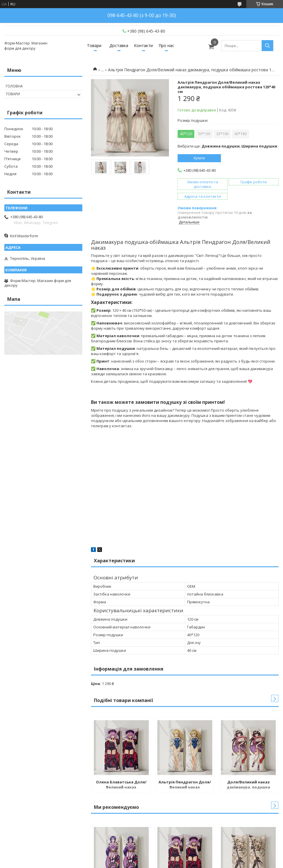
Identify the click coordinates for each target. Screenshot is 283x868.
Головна (14, 86)
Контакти (143, 45)
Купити (199, 158)
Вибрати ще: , (227, 146)
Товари (94, 45)
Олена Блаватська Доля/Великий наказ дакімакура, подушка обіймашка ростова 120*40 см (121, 785)
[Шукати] (267, 46)
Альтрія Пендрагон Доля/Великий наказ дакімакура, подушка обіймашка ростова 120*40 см (185, 785)
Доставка (119, 45)
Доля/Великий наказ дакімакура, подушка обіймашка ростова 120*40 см (248, 785)
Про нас (166, 45)
